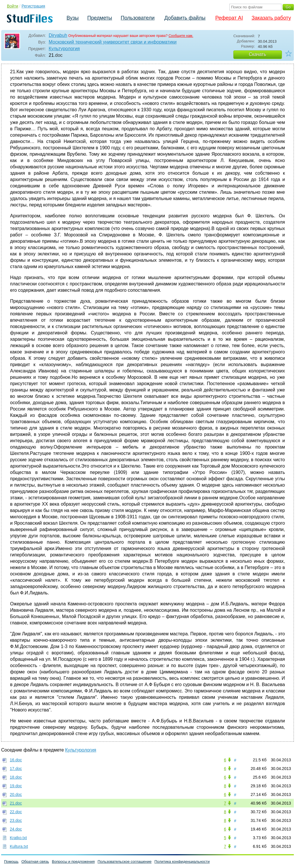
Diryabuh (58, 35)
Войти (13, 6)
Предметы (100, 18)
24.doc (16, 829)
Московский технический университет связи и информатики (113, 42)
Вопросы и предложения (73, 862)
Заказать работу (271, 18)
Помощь (11, 862)
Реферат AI (229, 18)
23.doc (16, 820)
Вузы (73, 18)
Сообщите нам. (181, 36)
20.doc (16, 794)
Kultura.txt (19, 846)
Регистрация (33, 6)
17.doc (16, 769)
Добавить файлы (185, 18)
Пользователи (138, 18)
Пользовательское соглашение (125, 862)
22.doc (16, 812)
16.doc (16, 760)
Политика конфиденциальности (182, 862)
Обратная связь (35, 862)
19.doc (16, 786)
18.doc (16, 777)
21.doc (16, 803)
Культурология (64, 49)
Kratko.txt (18, 838)
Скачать (258, 54)
